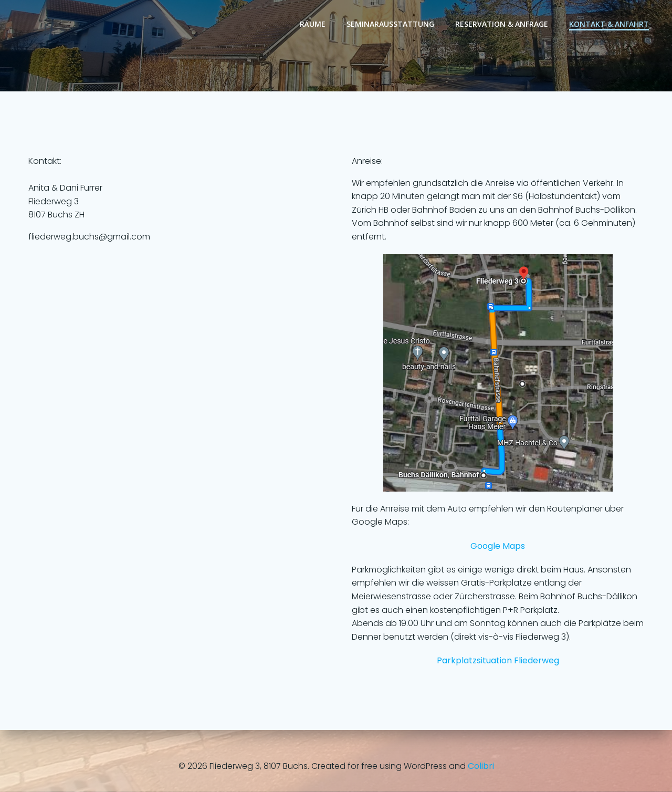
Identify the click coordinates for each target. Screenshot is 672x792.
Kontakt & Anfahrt (609, 24)
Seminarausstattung (390, 24)
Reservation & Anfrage (502, 24)
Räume (313, 24)
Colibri (481, 766)
